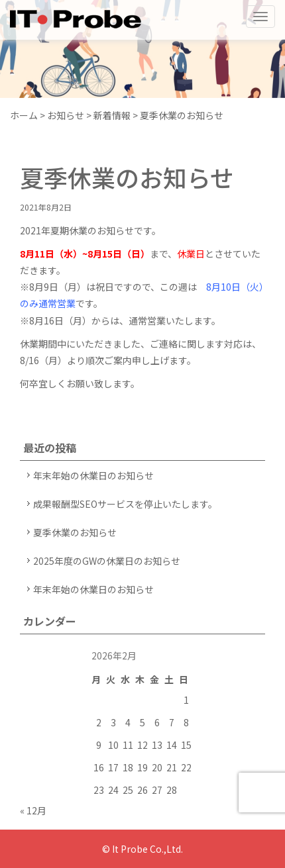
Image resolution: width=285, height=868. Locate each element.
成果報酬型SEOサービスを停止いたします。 (125, 504)
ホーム (24, 115)
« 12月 (33, 810)
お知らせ (66, 115)
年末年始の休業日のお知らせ (93, 475)
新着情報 (112, 115)
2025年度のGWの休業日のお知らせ (107, 561)
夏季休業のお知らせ (75, 532)
